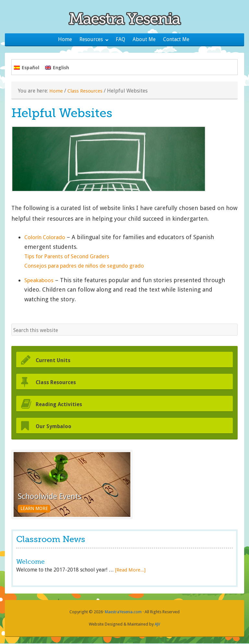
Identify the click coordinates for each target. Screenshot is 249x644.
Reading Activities (64, 405)
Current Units (57, 361)
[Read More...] (130, 571)
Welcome (31, 563)
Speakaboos (40, 281)
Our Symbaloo (58, 427)
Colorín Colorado (48, 238)
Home (56, 92)
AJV (157, 625)
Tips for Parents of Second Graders (72, 257)
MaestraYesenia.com (123, 613)
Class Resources (86, 92)
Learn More (37, 509)
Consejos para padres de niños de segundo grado (91, 267)
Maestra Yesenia (124, 18)
